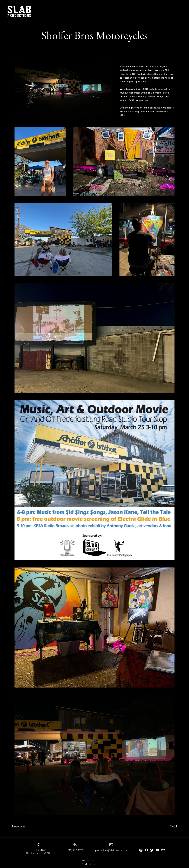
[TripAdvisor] (163, 850)
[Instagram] (141, 850)
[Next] (167, 826)
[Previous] (23, 826)
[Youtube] (158, 850)
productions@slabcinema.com (111, 850)
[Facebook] (146, 850)
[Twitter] (152, 850)
